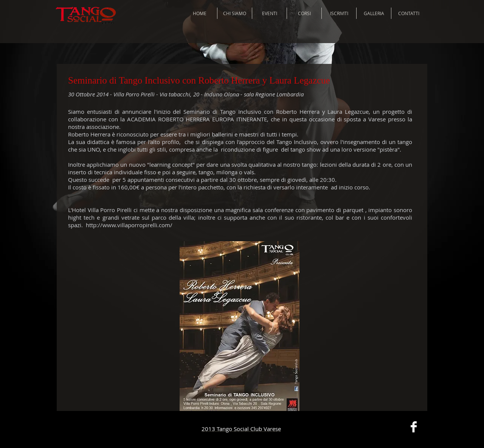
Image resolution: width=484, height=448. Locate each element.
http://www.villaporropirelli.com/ (129, 225)
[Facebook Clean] (414, 427)
